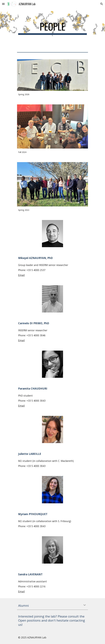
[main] (52, 28)
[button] (3, 4)
